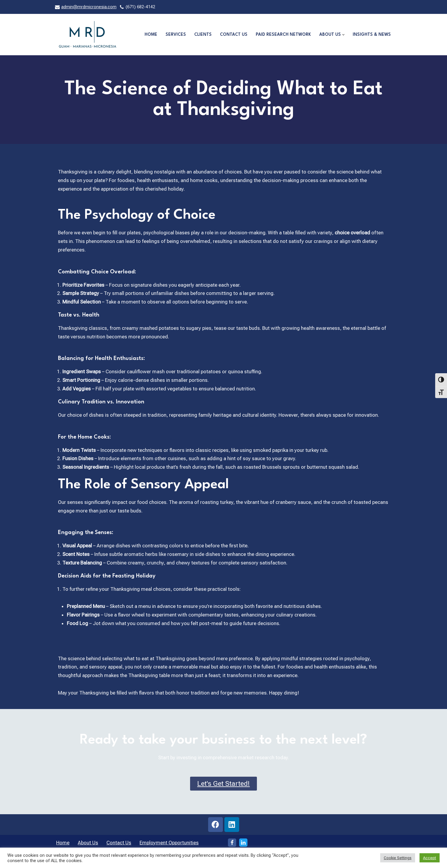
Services (176, 35)
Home (151, 35)
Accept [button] (430, 858)
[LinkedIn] (243, 844)
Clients (203, 35)
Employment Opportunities (169, 844)
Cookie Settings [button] (398, 858)
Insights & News (372, 35)
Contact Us (234, 35)
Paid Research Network (283, 35)
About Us (88, 844)
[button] (343, 35)
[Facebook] (232, 844)
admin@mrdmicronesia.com (89, 7)
